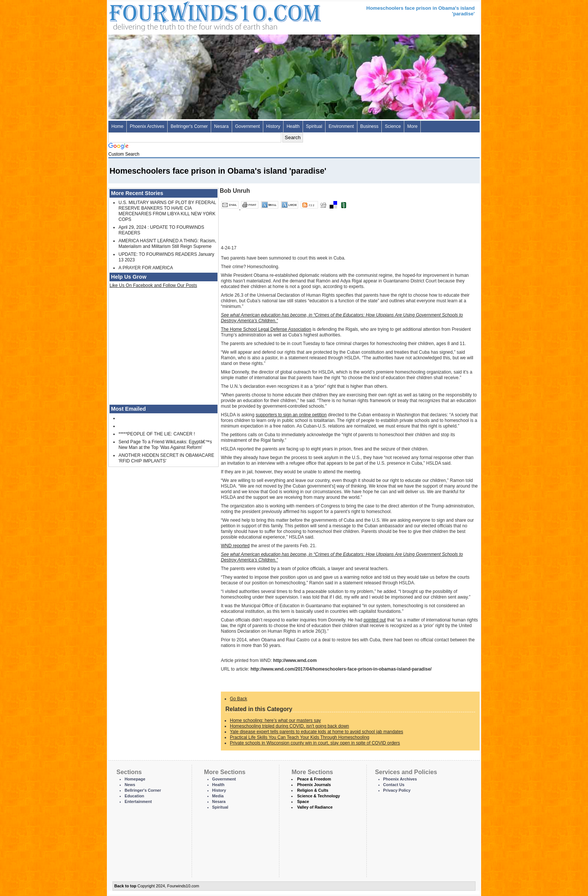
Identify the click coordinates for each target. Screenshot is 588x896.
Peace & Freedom (314, 779)
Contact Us (394, 785)
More (412, 126)
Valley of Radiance (315, 807)
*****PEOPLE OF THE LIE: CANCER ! (157, 434)
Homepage (135, 779)
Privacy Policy (397, 790)
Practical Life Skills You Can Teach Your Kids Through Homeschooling (300, 737)
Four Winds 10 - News (183, 15)
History (273, 126)
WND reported (235, 546)
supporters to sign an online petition (291, 415)
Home (117, 126)
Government (247, 126)
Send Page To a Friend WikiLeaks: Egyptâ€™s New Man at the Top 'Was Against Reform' (165, 445)
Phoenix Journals (314, 785)
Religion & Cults (313, 790)
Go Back (238, 699)
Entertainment (138, 801)
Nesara (221, 126)
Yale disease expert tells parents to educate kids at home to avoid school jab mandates (316, 732)
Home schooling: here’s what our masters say (275, 720)
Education (134, 796)
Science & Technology (318, 796)
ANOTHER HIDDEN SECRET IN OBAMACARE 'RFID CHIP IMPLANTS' (166, 458)
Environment (341, 126)
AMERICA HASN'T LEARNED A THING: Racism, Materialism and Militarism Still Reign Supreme (167, 244)
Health (293, 126)
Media (218, 796)
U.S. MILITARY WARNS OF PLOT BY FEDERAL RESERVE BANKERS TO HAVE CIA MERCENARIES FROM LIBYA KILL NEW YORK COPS (167, 211)
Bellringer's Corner (189, 126)
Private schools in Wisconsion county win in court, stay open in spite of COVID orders (315, 743)
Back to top (125, 886)
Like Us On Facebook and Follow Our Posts (153, 285)
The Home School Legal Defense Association (266, 329)
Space (303, 801)
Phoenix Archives (147, 126)
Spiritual (314, 126)
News (130, 785)
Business (370, 126)
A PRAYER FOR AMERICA (146, 268)
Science (393, 126)
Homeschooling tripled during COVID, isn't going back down (289, 726)
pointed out (374, 620)
